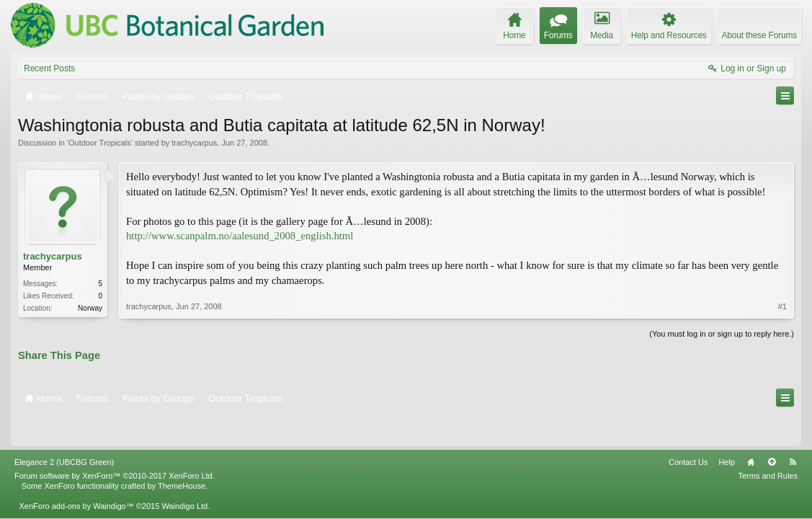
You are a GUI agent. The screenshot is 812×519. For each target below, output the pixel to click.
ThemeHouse (182, 455)
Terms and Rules (768, 445)
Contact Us (688, 431)
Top (772, 431)
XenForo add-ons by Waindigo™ (76, 475)
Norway (90, 308)
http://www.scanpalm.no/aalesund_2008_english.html (240, 236)
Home (751, 431)
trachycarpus (194, 143)
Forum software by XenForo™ (115, 445)
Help (727, 431)
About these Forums (759, 35)
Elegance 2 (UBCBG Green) (64, 431)
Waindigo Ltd (184, 475)
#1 (782, 302)
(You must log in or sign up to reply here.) (722, 332)
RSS (793, 431)
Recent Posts (49, 68)
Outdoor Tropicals (100, 143)
